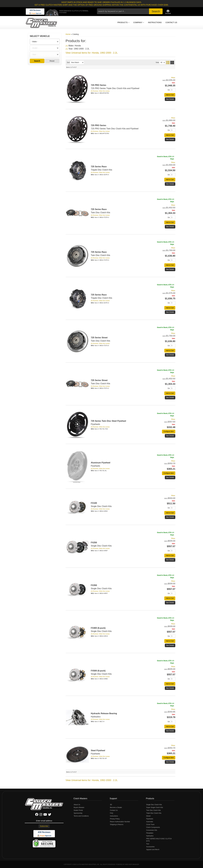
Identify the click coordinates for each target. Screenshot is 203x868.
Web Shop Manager (132, 864)
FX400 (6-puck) (98, 628)
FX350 (94, 585)
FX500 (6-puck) (98, 671)
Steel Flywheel (98, 750)
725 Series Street (99, 338)
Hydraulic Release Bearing (104, 713)
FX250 (94, 543)
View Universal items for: (92, 780)
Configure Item (169, 431)
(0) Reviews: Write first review (100, 258)
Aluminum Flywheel (101, 463)
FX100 (94, 503)
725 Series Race (99, 252)
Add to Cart (170, 265)
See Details (170, 227)
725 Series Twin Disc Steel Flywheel (108, 421)
